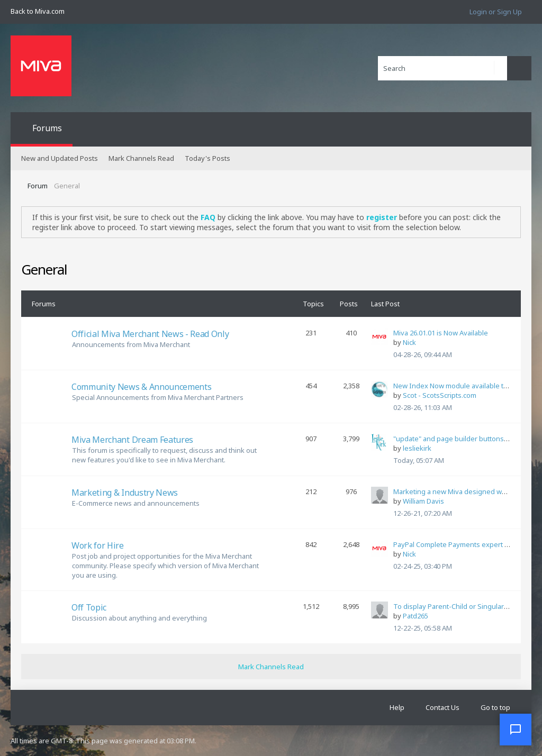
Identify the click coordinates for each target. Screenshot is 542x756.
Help (397, 707)
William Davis (423, 501)
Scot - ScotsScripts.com (440, 395)
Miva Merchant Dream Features (132, 440)
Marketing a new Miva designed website (458, 491)
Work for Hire (98, 545)
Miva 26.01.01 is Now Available (441, 333)
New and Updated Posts (60, 158)
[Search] (442, 68)
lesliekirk (417, 448)
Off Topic (89, 607)
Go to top (495, 707)
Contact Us (442, 707)
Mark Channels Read (141, 158)
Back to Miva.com (38, 11)
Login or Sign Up (496, 12)
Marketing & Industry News (125, 493)
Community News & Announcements (141, 387)
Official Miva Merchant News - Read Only (150, 334)
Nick (409, 342)
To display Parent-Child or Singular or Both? (463, 606)
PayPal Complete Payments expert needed (462, 544)
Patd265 (415, 616)
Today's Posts (207, 158)
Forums (47, 128)
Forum (38, 186)
